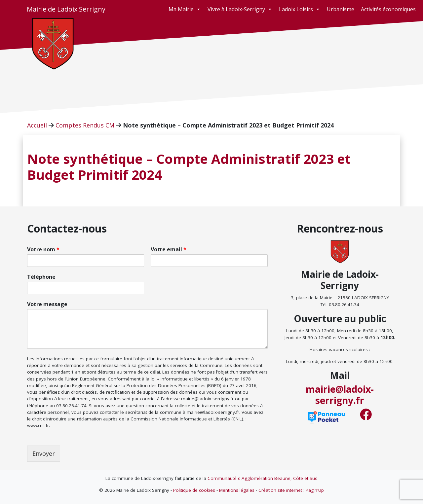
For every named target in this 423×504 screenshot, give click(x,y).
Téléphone (41, 277)
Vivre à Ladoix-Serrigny (240, 9)
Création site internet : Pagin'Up (291, 490)
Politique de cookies (194, 490)
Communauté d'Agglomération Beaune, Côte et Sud (263, 478)
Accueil (37, 125)
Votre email (169, 250)
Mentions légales (237, 490)
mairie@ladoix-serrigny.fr (340, 395)
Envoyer (44, 453)
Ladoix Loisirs (300, 9)
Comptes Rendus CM (85, 125)
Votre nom (43, 250)
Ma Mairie (185, 9)
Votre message (47, 304)
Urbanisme (341, 9)
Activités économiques (388, 9)
